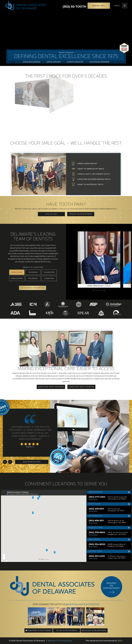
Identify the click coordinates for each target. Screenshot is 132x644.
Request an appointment (111, 586)
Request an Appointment (81, 214)
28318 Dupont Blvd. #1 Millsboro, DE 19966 (117, 545)
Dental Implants (54, 62)
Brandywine (17, 272)
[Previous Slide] (96, 291)
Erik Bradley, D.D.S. (99, 286)
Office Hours (93, 499)
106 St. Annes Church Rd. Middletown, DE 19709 (118, 533)
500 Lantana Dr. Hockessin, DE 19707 (116, 510)
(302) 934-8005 (97, 544)
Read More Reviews (32, 462)
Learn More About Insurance (51, 387)
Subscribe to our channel (39, 630)
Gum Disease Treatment (99, 62)
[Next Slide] (102, 291)
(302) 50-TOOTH (74, 6)
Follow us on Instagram (94, 630)
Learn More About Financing (81, 387)
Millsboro (33, 278)
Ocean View (49, 278)
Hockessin (33, 272)
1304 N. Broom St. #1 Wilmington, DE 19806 (117, 522)
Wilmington (49, 272)
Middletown (17, 278)
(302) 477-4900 (97, 497)
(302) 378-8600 (97, 532)
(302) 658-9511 (96, 521)
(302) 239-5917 (96, 509)
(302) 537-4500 (97, 556)
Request (99, 6)
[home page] (26, 6)
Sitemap (52, 641)
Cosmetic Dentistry (75, 62)
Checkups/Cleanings (32, 62)
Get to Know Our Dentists (33, 288)
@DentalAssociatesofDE (83, 604)
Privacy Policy (65, 641)
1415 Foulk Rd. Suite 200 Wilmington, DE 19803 (117, 498)
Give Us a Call (51, 214)
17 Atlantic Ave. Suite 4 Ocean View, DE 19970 (117, 557)
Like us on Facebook (67, 630)
